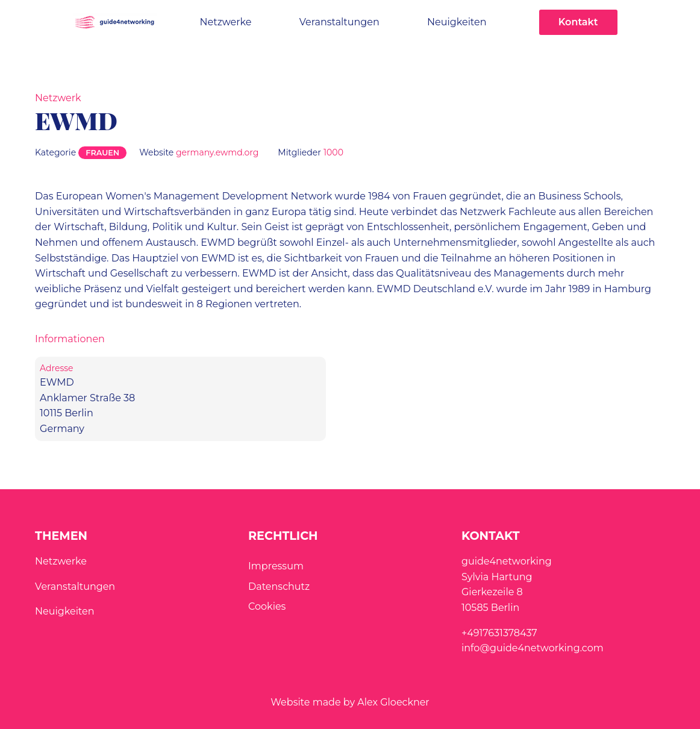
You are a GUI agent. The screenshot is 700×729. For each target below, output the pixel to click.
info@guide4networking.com (533, 648)
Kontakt (578, 22)
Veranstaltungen (339, 22)
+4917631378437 (499, 633)
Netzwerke (226, 22)
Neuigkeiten (457, 22)
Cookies (267, 606)
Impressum (276, 566)
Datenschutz (279, 587)
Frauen (102, 153)
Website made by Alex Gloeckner (350, 702)
